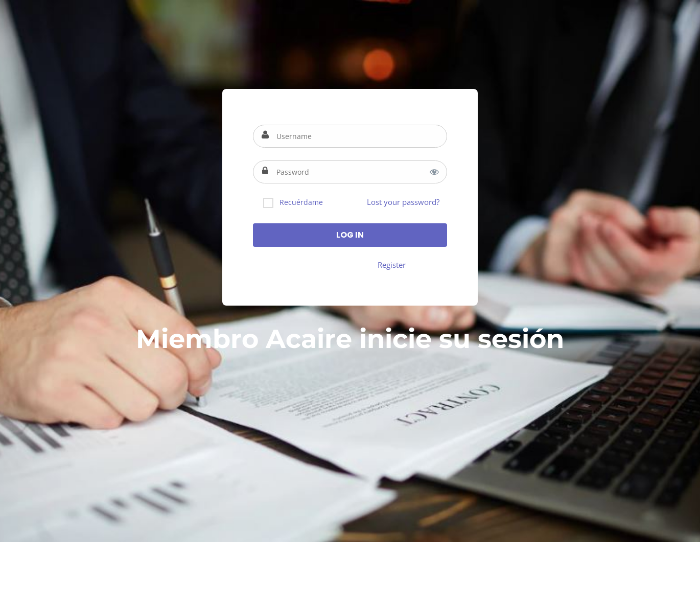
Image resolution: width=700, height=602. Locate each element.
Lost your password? (403, 202)
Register (392, 265)
